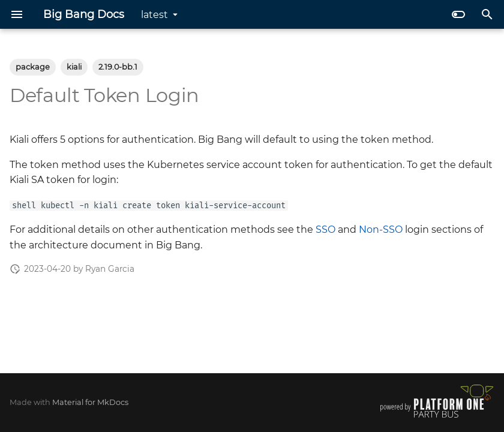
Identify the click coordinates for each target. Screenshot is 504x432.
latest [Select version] (154, 15)
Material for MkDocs (90, 402)
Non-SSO (381, 229)
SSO (325, 229)
